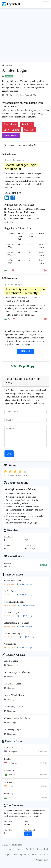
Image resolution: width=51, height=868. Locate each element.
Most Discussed (12, 575)
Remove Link (42, 849)
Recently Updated (14, 655)
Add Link (30, 849)
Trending (18, 854)
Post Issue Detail (11, 135)
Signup (28, 834)
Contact (20, 849)
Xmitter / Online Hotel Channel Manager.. (26, 209)
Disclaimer (44, 854)
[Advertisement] (26, 35)
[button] (33, 366)
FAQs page (32, 523)
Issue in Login (10, 124)
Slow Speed (27, 124)
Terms (34, 854)
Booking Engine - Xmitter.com (21, 212)
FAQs (26, 854)
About (12, 849)
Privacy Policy (42, 860)
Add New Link (26, 351)
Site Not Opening (12, 130)
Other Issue (29, 130)
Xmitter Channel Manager (19, 215)
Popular (8, 854)
